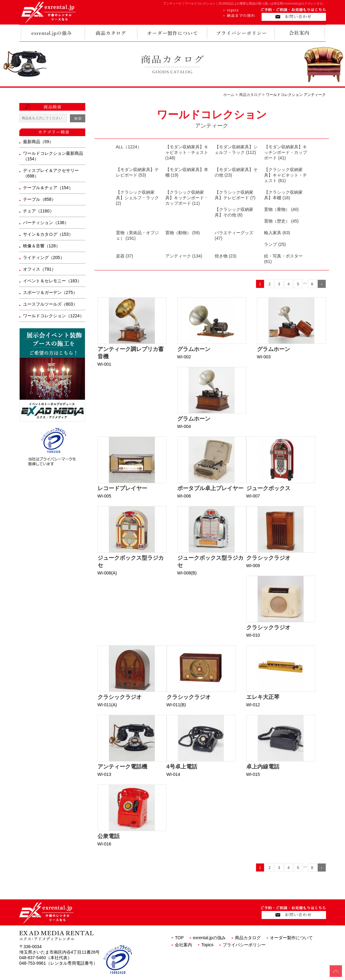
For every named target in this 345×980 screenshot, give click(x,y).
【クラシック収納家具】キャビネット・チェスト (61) (286, 175)
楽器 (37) (125, 256)
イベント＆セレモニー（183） (52, 281)
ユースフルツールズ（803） (50, 304)
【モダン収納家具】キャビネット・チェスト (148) (187, 152)
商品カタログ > (252, 95)
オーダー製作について (291, 938)
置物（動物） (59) (183, 233)
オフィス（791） (39, 269)
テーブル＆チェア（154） (48, 188)
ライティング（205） (44, 257)
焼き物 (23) (226, 256)
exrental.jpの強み (209, 938)
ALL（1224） (129, 147)
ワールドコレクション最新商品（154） (53, 156)
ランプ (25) (275, 244)
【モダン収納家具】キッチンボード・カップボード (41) (286, 152)
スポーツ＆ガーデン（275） (50, 292)
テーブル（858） (39, 199)
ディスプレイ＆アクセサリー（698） (51, 173)
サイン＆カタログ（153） (48, 234)
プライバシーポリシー (244, 945)
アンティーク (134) (184, 256)
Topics (207, 945)
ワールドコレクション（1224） (54, 316)
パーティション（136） (46, 223)
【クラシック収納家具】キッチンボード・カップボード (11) (187, 198)
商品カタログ (248, 938)
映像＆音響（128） (42, 246)
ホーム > (230, 95)
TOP (179, 938)
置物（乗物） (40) (281, 209)
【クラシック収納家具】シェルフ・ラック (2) (137, 198)
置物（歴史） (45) (281, 221)
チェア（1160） (38, 211)
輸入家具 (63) (277, 233)
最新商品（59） (38, 142)
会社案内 (183, 945)
